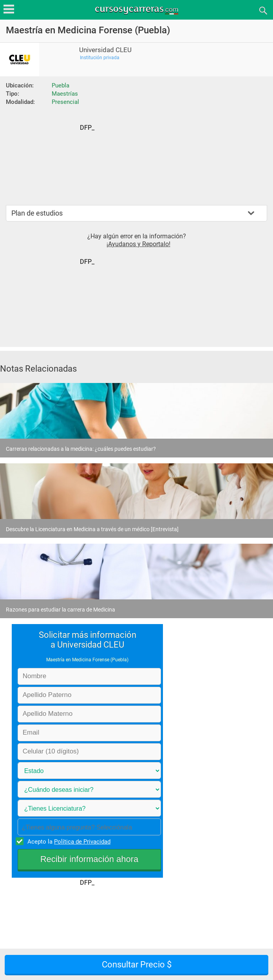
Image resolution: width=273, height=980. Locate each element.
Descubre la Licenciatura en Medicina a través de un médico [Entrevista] (92, 529)
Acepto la (68, 841)
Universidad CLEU (105, 50)
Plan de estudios (37, 213)
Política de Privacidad (82, 842)
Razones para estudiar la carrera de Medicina (61, 610)
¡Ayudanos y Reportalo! (138, 244)
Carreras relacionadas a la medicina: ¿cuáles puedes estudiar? (81, 449)
